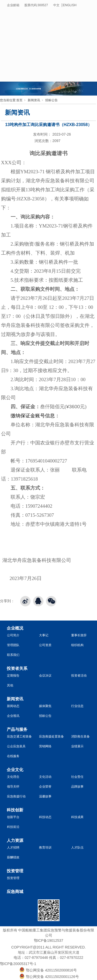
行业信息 (77, 706)
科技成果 (77, 817)
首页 (19, 100)
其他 (10, 685)
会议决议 (45, 676)
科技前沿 (13, 827)
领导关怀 (13, 787)
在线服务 (13, 756)
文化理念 (13, 777)
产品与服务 (17, 729)
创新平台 (13, 817)
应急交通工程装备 (19, 736)
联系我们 (13, 655)
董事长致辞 (79, 635)
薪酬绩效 (13, 857)
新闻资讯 (34, 100)
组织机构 (77, 645)
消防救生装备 (80, 736)
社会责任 (77, 777)
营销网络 (45, 746)
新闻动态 (13, 706)
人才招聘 (13, 848)
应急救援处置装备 (51, 736)
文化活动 (45, 777)
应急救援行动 (16, 796)
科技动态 (45, 817)
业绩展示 (77, 746)
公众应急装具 (16, 746)
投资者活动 (79, 676)
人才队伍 (77, 848)
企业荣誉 (45, 787)
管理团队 (13, 645)
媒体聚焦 (45, 706)
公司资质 (45, 645)
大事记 (44, 635)
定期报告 (13, 676)
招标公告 (51, 100)
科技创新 (15, 810)
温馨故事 (45, 796)
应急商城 (15, 892)
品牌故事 (77, 787)
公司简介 (13, 635)
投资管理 (15, 871)
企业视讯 (13, 716)
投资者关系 (17, 668)
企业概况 (15, 628)
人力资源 (15, 840)
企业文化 (15, 770)
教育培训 (45, 848)
